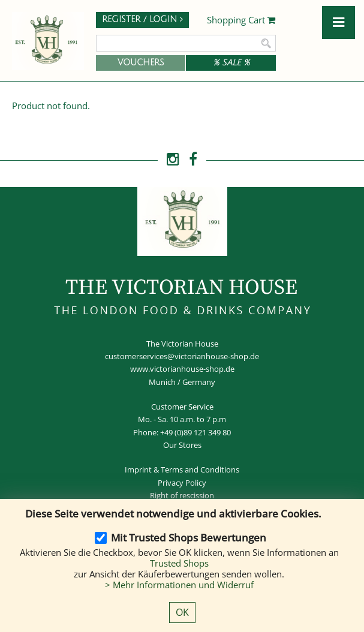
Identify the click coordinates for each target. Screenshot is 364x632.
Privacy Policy (182, 483)
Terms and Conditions (200, 470)
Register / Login (142, 19)
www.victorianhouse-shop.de (182, 369)
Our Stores (182, 445)
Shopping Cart (241, 20)
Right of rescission (182, 495)
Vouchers (141, 63)
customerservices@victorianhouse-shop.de (182, 356)
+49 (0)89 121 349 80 (195, 432)
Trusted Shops (179, 563)
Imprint (138, 470)
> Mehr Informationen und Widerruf (179, 585)
